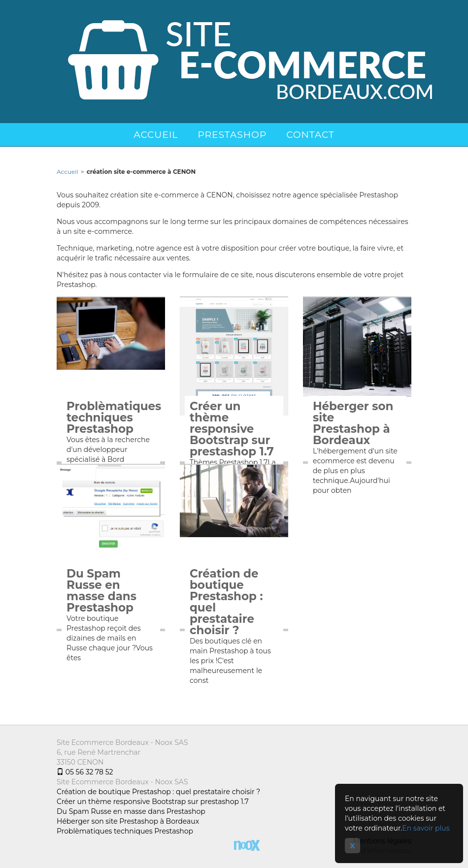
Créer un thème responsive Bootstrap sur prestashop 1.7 (232, 429)
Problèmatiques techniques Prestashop (111, 418)
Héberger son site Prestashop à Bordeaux (353, 423)
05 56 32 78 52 (85, 772)
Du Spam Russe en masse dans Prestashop (101, 591)
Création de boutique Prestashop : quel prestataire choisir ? (226, 602)
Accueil (156, 135)
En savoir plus (426, 828)
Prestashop (232, 135)
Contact (310, 135)
